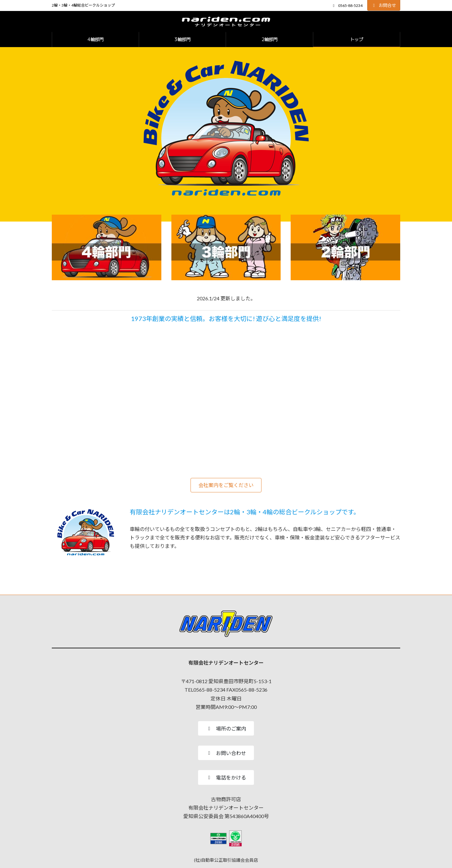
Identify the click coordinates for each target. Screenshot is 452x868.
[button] (226, 485)
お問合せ (384, 5)
